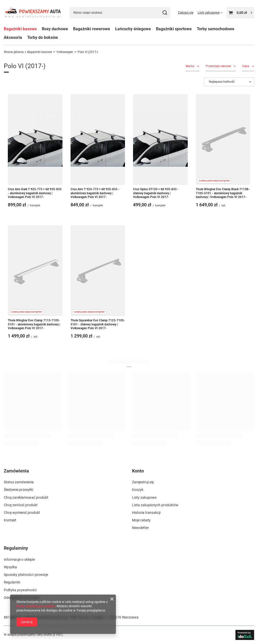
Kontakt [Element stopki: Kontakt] (10, 520)
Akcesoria (13, 37)
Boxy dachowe (55, 29)
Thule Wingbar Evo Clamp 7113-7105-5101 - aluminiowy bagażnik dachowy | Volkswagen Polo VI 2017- (34, 324)
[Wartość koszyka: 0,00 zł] (240, 13)
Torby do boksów (43, 37)
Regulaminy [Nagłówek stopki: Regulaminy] (16, 548)
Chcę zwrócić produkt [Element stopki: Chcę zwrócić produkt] (21, 505)
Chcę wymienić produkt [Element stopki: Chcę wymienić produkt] (22, 513)
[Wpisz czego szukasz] (120, 13)
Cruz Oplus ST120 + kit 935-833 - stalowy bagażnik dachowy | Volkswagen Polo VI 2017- (156, 193)
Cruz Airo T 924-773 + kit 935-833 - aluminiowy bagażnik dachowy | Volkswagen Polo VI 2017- (95, 193)
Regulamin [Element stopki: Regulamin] (12, 582)
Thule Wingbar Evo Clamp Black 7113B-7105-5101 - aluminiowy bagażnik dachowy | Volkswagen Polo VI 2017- (223, 193)
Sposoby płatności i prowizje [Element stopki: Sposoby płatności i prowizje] (26, 575)
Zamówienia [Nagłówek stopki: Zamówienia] (16, 471)
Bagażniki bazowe (20, 29)
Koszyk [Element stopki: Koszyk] (138, 490)
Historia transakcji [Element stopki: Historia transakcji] (146, 513)
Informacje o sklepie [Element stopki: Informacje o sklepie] (19, 559)
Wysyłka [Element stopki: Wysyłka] (10, 567)
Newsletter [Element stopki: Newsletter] (140, 528)
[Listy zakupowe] (210, 12)
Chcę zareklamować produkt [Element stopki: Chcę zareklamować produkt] (26, 497)
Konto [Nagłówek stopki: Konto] (138, 471)
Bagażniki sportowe (174, 29)
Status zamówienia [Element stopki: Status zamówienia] (19, 482)
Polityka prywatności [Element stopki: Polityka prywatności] (20, 590)
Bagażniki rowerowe (92, 29)
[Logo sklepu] (33, 13)
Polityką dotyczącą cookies (36, 606)
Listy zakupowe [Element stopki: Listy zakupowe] (144, 497)
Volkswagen (65, 52)
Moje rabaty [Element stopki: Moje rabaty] (141, 520)
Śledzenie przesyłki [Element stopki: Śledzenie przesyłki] (18, 490)
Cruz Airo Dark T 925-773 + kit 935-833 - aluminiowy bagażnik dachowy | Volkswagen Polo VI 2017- (35, 193)
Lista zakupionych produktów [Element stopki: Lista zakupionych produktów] (155, 505)
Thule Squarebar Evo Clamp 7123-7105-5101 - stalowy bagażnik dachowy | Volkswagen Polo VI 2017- (98, 324)
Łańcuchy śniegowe (133, 29)
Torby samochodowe (216, 29)
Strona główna (14, 52)
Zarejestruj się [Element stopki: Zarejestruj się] (143, 482)
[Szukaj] (165, 13)
